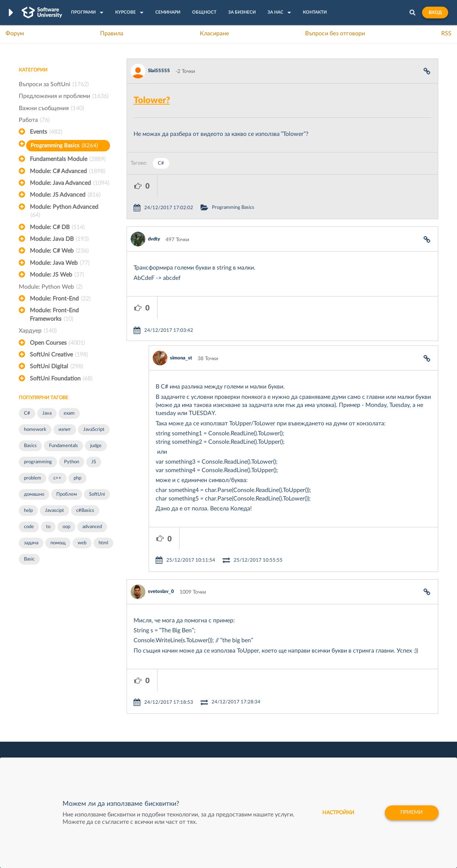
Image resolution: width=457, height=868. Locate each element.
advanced (92, 527)
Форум (15, 34)
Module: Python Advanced (64, 212)
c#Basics (85, 511)
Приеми (412, 813)
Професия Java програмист (51, 750)
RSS (446, 34)
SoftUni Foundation (61, 379)
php (77, 478)
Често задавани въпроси (48, 693)
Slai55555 (159, 71)
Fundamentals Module (68, 159)
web (82, 543)
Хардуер (38, 331)
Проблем (67, 494)
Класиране (214, 34)
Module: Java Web (60, 263)
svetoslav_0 (161, 525)
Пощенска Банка (290, 727)
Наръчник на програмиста (50, 716)
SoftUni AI (194, 716)
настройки (338, 813)
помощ (58, 543)
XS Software (284, 693)
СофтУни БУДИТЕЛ (206, 727)
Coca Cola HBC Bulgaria (297, 739)
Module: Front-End (60, 299)
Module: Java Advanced (70, 183)
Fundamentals (63, 446)
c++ (57, 478)
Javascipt (54, 511)
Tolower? (152, 101)
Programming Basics (64, 146)
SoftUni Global (199, 750)
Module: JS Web (57, 275)
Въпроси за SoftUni (54, 84)
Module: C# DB (57, 227)
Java (47, 413)
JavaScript (94, 430)
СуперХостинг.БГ (290, 704)
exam (69, 413)
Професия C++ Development (127, 710)
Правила (112, 34)
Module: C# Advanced (68, 171)
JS (94, 462)
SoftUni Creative (59, 355)
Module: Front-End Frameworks (54, 315)
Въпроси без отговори (335, 34)
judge (96, 446)
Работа (34, 120)
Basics (30, 446)
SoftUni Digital (56, 366)
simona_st (181, 314)
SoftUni (97, 494)
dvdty (154, 217)
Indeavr (279, 716)
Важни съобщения (51, 108)
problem (33, 478)
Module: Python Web (51, 287)
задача (31, 543)
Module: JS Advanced (65, 195)
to (48, 527)
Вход (435, 13)
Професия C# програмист (49, 739)
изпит (65, 430)
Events (46, 132)
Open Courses (57, 343)
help (28, 511)
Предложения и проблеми (64, 96)
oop (66, 527)
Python (72, 462)
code (29, 527)
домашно (34, 494)
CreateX (279, 750)
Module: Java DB (59, 239)
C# (27, 413)
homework (35, 430)
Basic (29, 559)
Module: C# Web (59, 251)
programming (38, 462)
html (103, 543)
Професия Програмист (46, 727)
